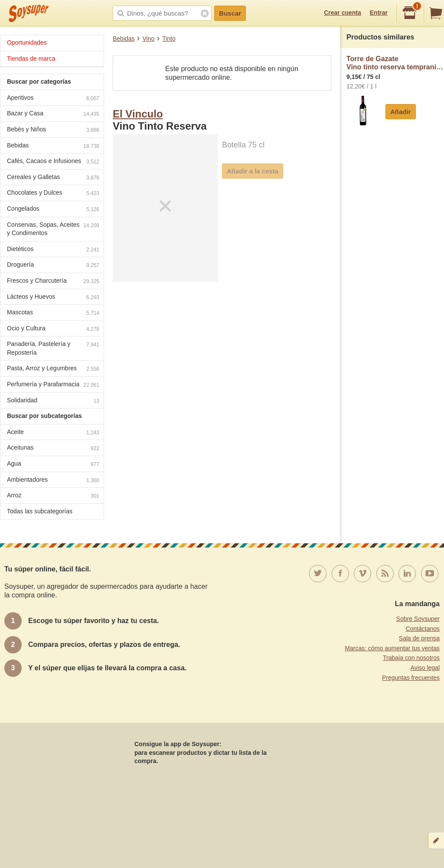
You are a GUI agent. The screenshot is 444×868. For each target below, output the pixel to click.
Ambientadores (53, 481)
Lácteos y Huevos (53, 298)
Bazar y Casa (53, 114)
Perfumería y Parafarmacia (53, 385)
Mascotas (53, 313)
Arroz (53, 496)
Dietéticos (53, 250)
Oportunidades (27, 42)
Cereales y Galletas (53, 178)
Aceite (53, 433)
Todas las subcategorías (40, 511)
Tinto (169, 39)
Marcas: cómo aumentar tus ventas (392, 648)
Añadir (401, 112)
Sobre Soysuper (418, 619)
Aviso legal (425, 668)
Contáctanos (423, 629)
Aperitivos (53, 99)
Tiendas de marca (31, 59)
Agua (53, 465)
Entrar (379, 13)
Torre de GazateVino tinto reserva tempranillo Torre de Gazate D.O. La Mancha (395, 63)
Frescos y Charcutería (53, 282)
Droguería (53, 266)
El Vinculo (138, 114)
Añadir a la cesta (253, 171)
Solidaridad (53, 401)
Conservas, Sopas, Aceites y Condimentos (53, 229)
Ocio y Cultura (53, 329)
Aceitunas (53, 449)
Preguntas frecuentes (411, 678)
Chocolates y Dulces (53, 194)
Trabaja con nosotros (411, 658)
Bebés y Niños (53, 130)
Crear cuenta (343, 13)
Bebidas (124, 39)
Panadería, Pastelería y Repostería (53, 348)
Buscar (230, 13)
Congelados (53, 210)
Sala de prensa (419, 638)
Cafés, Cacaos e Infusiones (53, 162)
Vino (148, 39)
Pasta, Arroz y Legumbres (53, 369)
